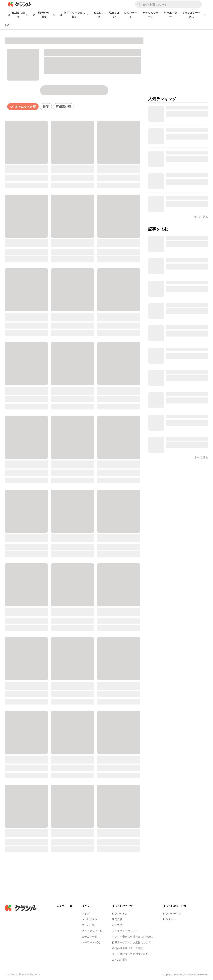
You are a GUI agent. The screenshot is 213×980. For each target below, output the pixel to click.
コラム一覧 (88, 925)
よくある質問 (120, 960)
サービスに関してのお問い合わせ (131, 954)
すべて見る (201, 458)
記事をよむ (114, 15)
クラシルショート (151, 15)
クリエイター (170, 15)
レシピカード (131, 15)
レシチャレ (169, 919)
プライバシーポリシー (125, 931)
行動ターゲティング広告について (131, 942)
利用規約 (117, 925)
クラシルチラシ (172, 914)
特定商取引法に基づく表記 (128, 948)
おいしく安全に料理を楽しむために (133, 937)
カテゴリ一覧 (89, 937)
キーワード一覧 (91, 942)
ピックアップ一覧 (92, 931)
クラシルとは (120, 914)
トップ (86, 914)
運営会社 (117, 919)
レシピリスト (89, 919)
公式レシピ (99, 15)
